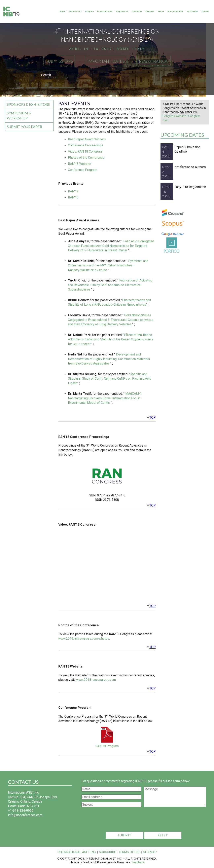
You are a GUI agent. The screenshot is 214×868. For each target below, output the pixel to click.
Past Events (192, 11)
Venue (161, 11)
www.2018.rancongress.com (96, 680)
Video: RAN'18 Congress (85, 152)
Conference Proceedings (86, 145)
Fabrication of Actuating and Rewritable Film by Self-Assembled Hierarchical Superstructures (110, 285)
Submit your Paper (24, 127)
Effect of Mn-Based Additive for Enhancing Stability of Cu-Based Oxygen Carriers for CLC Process (111, 339)
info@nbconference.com (25, 815)
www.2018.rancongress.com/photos (84, 638)
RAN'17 (73, 191)
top (153, 418)
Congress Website (174, 116)
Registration (122, 11)
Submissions (75, 11)
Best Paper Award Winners (87, 139)
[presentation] (144, 821)
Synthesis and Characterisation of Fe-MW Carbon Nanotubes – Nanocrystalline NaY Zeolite (108, 265)
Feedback (138, 862)
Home (62, 11)
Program (90, 11)
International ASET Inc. (77, 852)
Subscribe (107, 852)
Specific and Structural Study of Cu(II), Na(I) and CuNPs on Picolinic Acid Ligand (110, 379)
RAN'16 (73, 197)
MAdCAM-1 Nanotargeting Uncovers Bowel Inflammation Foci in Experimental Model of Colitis (105, 398)
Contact (205, 11)
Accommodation (175, 11)
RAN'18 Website (80, 164)
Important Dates (105, 11)
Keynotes (150, 11)
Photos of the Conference (86, 158)
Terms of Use (129, 852)
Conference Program (83, 170)
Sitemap (150, 852)
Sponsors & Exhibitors (28, 104)
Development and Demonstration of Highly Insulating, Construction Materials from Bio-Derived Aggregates (109, 359)
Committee (137, 11)
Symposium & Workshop (19, 116)
